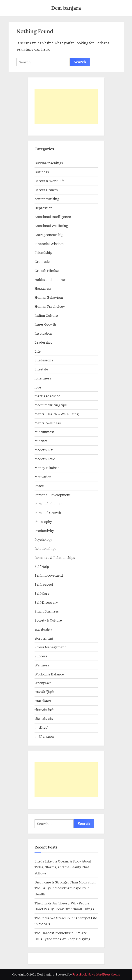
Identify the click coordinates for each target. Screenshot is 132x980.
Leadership (43, 342)
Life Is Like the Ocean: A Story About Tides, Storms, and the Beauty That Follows (63, 867)
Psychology (43, 539)
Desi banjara (66, 8)
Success (41, 656)
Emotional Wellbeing (51, 226)
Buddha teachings (49, 163)
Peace (39, 486)
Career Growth (46, 190)
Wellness (42, 665)
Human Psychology (50, 306)
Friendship (43, 252)
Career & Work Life (50, 181)
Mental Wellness (48, 423)
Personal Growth (48, 513)
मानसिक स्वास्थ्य (45, 737)
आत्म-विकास (43, 701)
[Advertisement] (66, 106)
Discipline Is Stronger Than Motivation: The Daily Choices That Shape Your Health (66, 888)
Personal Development (52, 495)
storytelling (44, 638)
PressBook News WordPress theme (96, 974)
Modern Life (44, 450)
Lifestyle (41, 369)
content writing (47, 199)
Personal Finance (48, 504)
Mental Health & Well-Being (57, 414)
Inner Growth (45, 324)
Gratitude (42, 261)
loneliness (43, 378)
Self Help (42, 566)
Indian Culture (46, 315)
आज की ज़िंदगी (44, 692)
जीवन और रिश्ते (44, 710)
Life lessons (44, 360)
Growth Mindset (47, 270)
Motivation (43, 477)
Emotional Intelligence (53, 217)
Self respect (44, 584)
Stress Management (50, 647)
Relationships (45, 548)
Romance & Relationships (55, 557)
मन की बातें (41, 728)
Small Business (47, 611)
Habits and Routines (50, 280)
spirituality (43, 629)
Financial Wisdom (49, 244)
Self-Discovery (46, 602)
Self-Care (42, 593)
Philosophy (43, 522)
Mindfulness (44, 432)
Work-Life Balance (49, 674)
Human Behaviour (49, 297)
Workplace (43, 683)
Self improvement (49, 575)
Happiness (43, 288)
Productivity (44, 531)
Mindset (41, 441)
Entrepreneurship (49, 235)
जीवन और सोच (44, 719)
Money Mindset (47, 468)
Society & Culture (48, 620)
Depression (44, 208)
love (38, 387)
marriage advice (47, 396)
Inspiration (43, 333)
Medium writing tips (51, 405)
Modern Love (45, 459)
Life (38, 351)
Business (42, 172)
